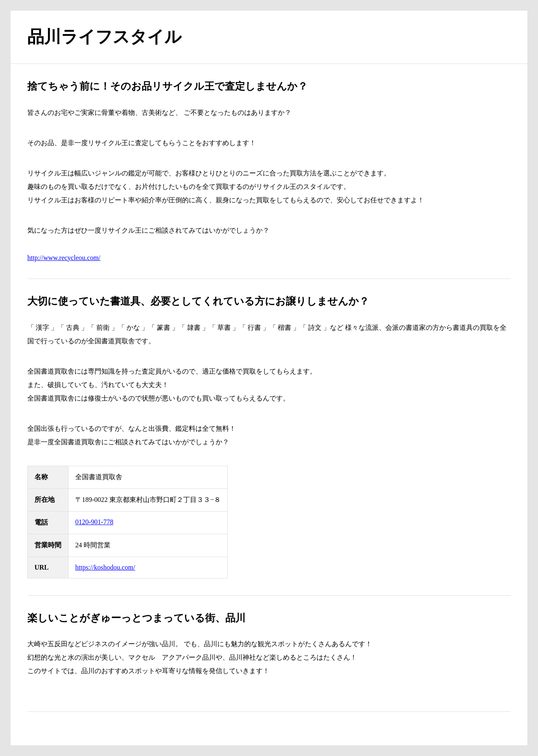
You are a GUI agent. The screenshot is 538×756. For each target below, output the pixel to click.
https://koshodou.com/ (105, 567)
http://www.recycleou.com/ (64, 258)
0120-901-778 (94, 522)
